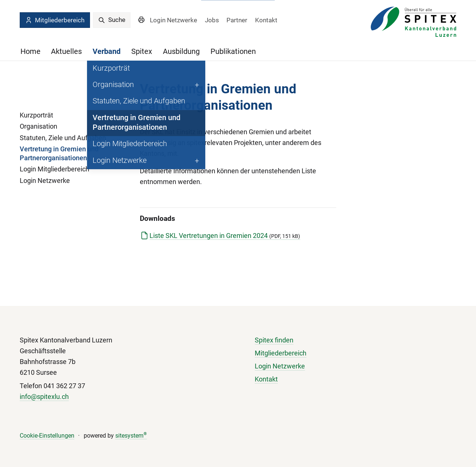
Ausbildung (181, 51)
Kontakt (266, 20)
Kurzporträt (36, 115)
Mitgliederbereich (55, 20)
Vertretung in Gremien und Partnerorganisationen (59, 153)
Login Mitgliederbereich (54, 169)
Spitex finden (274, 340)
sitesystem (131, 436)
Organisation (38, 126)
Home (30, 51)
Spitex (142, 51)
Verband (107, 51)
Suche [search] (112, 20)
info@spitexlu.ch (44, 397)
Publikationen (233, 51)
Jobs (212, 20)
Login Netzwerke (173, 20)
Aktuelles (66, 51)
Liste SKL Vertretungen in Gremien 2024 (225, 236)
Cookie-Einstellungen (47, 436)
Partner (237, 20)
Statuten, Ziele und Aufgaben (63, 138)
